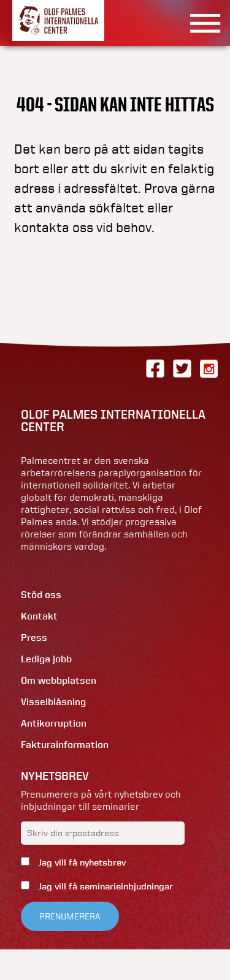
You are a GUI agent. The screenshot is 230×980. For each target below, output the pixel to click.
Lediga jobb (46, 659)
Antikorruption (54, 723)
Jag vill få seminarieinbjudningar (104, 886)
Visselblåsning (53, 702)
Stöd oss (41, 595)
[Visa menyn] (201, 23)
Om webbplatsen (59, 680)
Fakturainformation (65, 745)
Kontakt (39, 616)
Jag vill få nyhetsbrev (81, 862)
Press (34, 638)
